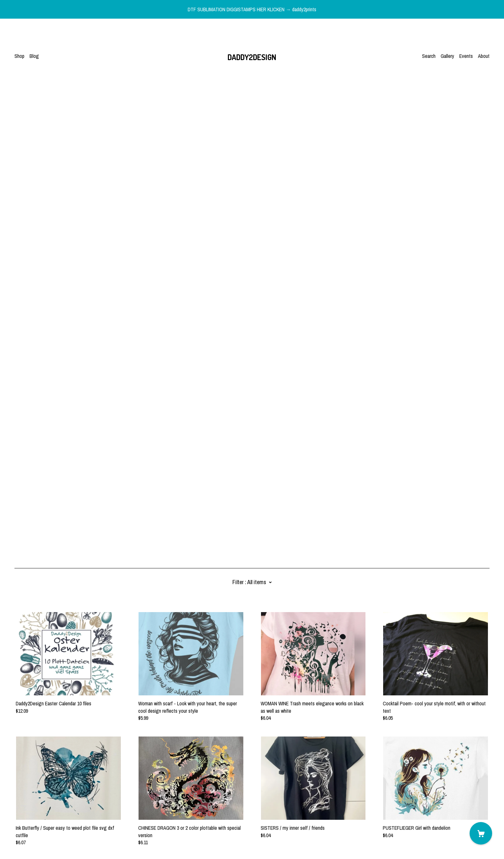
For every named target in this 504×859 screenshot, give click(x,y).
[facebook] (17, 805)
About (484, 56)
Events (466, 56)
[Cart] (481, 833)
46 (286, 773)
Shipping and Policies (35, 823)
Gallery (447, 56)
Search (429, 56)
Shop (19, 56)
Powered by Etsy (31, 841)
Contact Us (26, 816)
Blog (34, 56)
